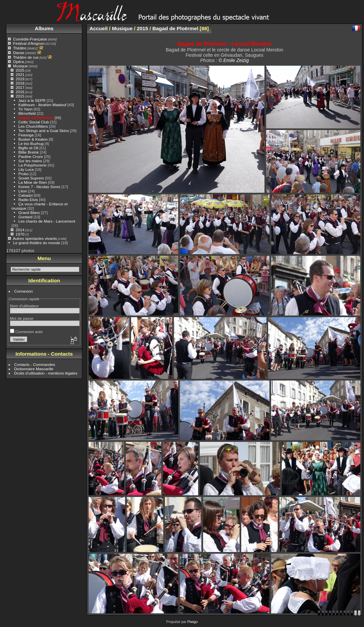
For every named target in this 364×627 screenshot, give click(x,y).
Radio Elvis (28, 200)
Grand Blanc (29, 212)
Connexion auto (26, 332)
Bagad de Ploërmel (36, 118)
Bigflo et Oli (28, 148)
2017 (20, 87)
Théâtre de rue (26, 57)
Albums (44, 28)
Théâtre (20, 48)
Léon (23, 191)
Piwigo (192, 622)
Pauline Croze (31, 156)
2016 (20, 92)
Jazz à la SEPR (32, 100)
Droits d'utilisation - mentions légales (46, 373)
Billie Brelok (28, 152)
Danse (19, 53)
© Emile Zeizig (234, 60)
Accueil (99, 28)
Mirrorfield (27, 113)
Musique (20, 66)
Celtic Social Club (34, 122)
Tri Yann (25, 109)
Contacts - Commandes (35, 364)
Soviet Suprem (31, 178)
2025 (20, 70)
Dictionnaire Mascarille (34, 369)
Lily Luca (26, 169)
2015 (20, 96)
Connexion (24, 291)
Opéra (18, 62)
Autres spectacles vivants (35, 238)
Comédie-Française (30, 39)
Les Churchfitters (33, 126)
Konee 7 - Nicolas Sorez (39, 187)
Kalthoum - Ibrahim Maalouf (42, 105)
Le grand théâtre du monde (36, 243)
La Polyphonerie (32, 165)
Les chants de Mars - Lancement (47, 221)
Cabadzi (25, 195)
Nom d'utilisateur (24, 306)
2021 (20, 74)
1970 (20, 234)
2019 (20, 79)
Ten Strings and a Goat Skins (43, 131)
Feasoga (26, 135)
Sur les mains (30, 161)
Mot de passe (22, 318)
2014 (20, 230)
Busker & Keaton (33, 139)
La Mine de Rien (33, 182)
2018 (20, 83)
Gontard (25, 217)
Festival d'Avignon (29, 43)
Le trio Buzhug (31, 143)
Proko (23, 174)
